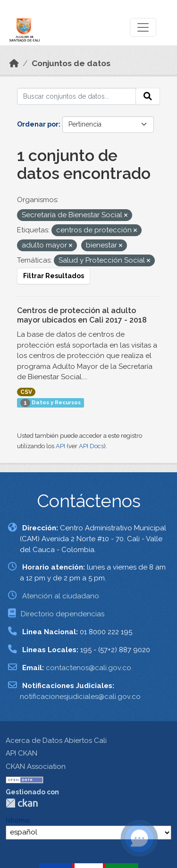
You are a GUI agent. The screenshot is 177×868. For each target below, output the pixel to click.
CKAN (22, 803)
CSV (26, 392)
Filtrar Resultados (54, 276)
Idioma (17, 820)
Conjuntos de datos (71, 63)
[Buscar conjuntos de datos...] (76, 96)
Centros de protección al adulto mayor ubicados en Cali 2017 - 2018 (82, 315)
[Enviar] (148, 96)
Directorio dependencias (63, 614)
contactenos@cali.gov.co (88, 668)
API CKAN (21, 753)
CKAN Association (36, 766)
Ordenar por (38, 124)
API (60, 446)
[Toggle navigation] (143, 27)
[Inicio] (14, 63)
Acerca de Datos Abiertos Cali (56, 740)
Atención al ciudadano (61, 596)
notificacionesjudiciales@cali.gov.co (80, 697)
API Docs (91, 446)
